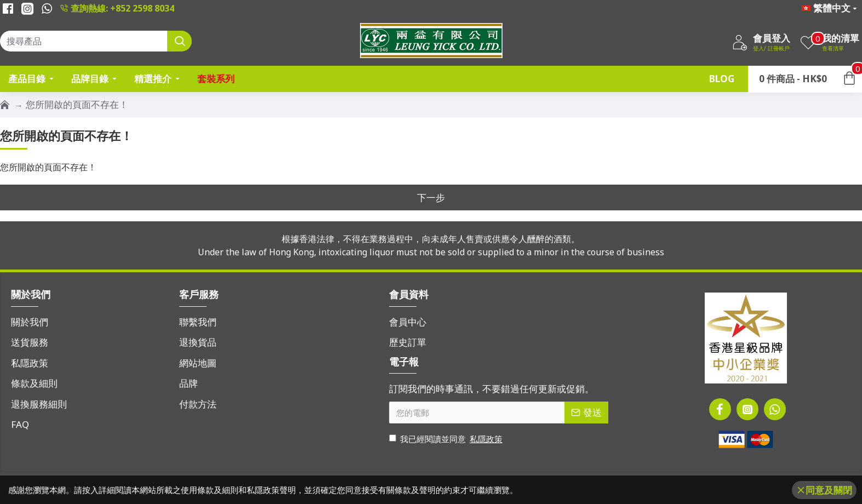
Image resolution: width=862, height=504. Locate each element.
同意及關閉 (829, 490)
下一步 (431, 197)
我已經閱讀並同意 (447, 439)
